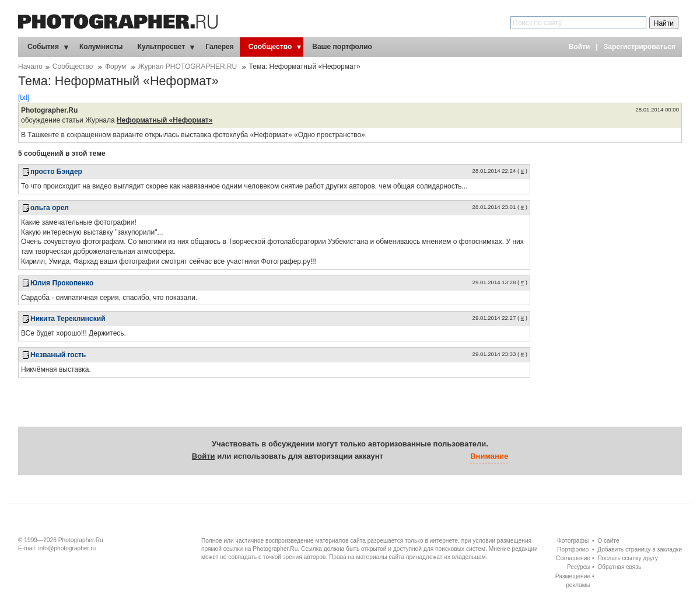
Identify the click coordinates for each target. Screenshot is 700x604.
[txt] (24, 97)
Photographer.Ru (81, 540)
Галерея (219, 47)
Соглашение (573, 558)
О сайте (608, 541)
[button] (395, 457)
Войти (580, 47)
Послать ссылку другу (628, 558)
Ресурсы (579, 567)
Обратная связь (619, 567)
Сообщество (270, 47)
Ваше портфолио (342, 47)
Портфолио (573, 549)
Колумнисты (101, 47)
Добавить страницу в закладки (640, 549)
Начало (30, 67)
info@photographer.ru (67, 548)
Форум (116, 67)
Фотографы (573, 541)
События (43, 47)
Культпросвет (162, 47)
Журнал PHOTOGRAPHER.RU (188, 67)
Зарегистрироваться (640, 47)
